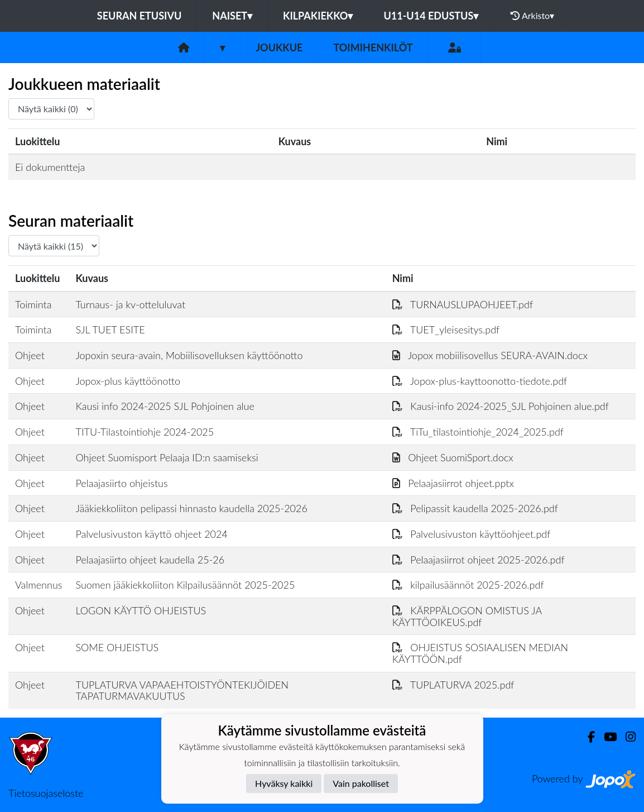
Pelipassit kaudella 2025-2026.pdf (475, 508)
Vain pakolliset (361, 783)
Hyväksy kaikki (284, 783)
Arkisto (532, 16)
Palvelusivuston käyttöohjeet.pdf (472, 534)
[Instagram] (626, 737)
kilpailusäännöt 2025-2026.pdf (468, 585)
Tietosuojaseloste (46, 793)
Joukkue (279, 47)
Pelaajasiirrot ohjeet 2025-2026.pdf (479, 560)
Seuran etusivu (140, 16)
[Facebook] (587, 737)
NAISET (232, 16)
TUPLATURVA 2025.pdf (453, 685)
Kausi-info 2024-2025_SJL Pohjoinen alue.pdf (501, 406)
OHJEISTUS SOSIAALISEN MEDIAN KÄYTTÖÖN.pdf (480, 653)
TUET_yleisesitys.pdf (446, 329)
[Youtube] (606, 737)
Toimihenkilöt (373, 47)
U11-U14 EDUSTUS (431, 16)
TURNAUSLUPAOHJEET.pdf (463, 304)
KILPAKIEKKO (318, 16)
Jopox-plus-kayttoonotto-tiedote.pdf (480, 381)
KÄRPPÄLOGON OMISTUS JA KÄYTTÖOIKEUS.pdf (467, 616)
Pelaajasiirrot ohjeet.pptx (453, 483)
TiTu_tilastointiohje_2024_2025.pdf (478, 432)
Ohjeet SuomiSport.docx (453, 457)
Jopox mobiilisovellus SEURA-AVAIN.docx (490, 355)
